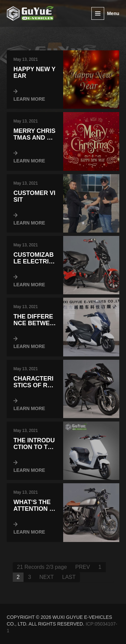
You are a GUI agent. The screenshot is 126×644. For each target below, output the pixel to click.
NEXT (47, 577)
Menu (113, 13)
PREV (83, 567)
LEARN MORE (29, 99)
